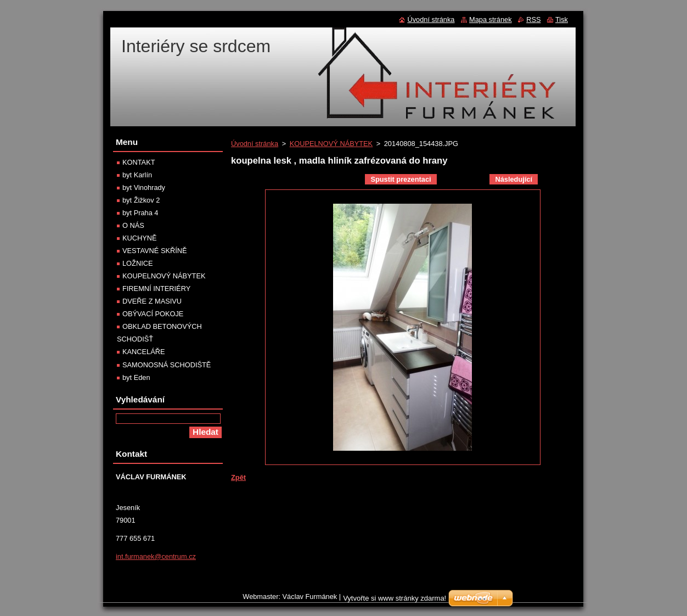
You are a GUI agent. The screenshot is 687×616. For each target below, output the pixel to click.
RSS (533, 19)
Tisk (562, 19)
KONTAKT (139, 162)
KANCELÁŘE (144, 352)
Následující (514, 179)
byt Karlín (137, 175)
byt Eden (136, 377)
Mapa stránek (491, 19)
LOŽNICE (137, 263)
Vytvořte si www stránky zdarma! (395, 601)
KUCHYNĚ (140, 238)
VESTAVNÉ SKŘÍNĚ (155, 251)
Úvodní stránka (255, 144)
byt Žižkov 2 (141, 200)
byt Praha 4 (140, 213)
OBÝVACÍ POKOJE (153, 314)
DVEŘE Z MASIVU (152, 301)
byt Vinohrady (144, 187)
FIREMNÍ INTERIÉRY (156, 289)
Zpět (238, 477)
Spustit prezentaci (401, 179)
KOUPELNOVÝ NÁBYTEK (331, 144)
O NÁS (133, 225)
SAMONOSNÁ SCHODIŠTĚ (167, 365)
